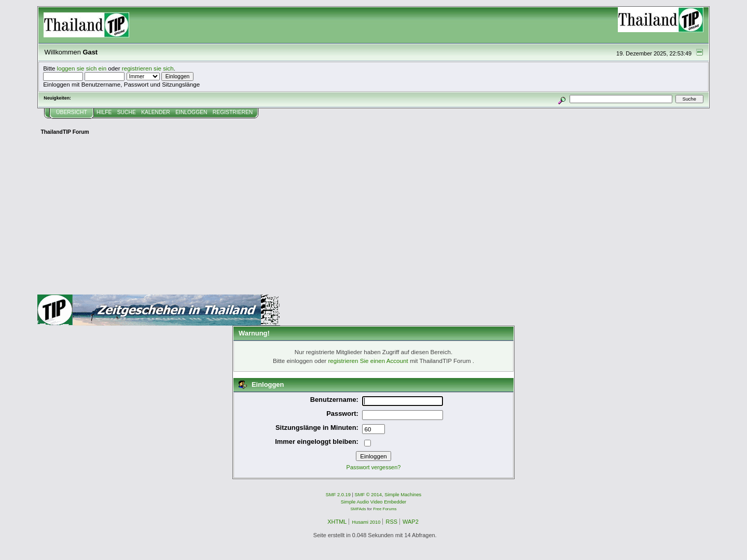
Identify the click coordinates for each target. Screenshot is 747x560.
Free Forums (385, 509)
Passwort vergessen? (374, 467)
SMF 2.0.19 (338, 495)
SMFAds (358, 509)
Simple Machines (403, 495)
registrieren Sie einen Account (368, 361)
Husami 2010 (366, 522)
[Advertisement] (374, 217)
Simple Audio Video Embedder (374, 502)
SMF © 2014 (369, 495)
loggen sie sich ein (82, 68)
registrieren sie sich (148, 68)
